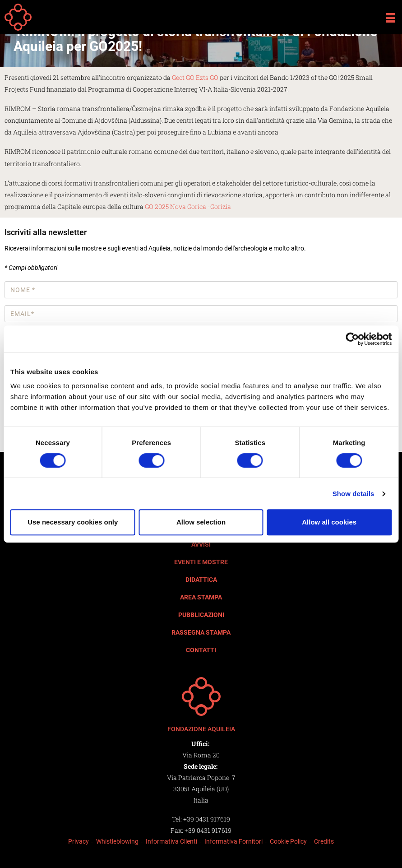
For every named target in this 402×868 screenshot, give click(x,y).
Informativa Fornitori (233, 841)
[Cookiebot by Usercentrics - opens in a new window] (352, 339)
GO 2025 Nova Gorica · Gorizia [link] (188, 207)
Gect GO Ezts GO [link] (195, 77)
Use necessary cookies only (73, 522)
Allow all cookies (329, 522)
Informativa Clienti (171, 841)
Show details (353, 494)
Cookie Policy (288, 841)
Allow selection (201, 522)
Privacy (79, 841)
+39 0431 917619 (207, 819)
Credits (324, 841)
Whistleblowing (117, 841)
